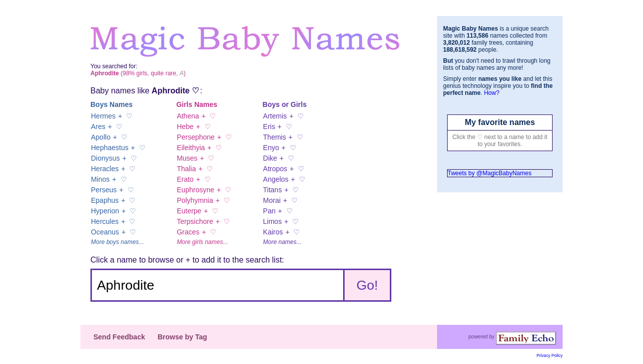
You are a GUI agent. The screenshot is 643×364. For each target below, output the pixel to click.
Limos (273, 221)
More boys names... (117, 242)
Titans (273, 190)
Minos (100, 179)
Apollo (101, 137)
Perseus (104, 190)
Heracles (105, 169)
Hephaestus (110, 148)
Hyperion (105, 211)
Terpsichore (195, 221)
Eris (269, 127)
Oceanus (105, 232)
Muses (187, 158)
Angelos (276, 179)
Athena (188, 116)
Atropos (275, 169)
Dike (270, 158)
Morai (272, 200)
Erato (185, 179)
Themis (275, 137)
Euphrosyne (196, 190)
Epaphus (105, 200)
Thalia (186, 169)
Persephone (196, 137)
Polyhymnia (195, 200)
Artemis (275, 116)
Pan (270, 211)
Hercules (105, 221)
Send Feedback (119, 337)
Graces (188, 232)
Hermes (103, 116)
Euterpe (189, 211)
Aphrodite (171, 91)
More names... (283, 242)
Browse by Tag (183, 337)
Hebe (185, 127)
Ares (98, 127)
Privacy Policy (550, 355)
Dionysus (105, 158)
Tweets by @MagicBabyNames (490, 173)
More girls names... (202, 242)
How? (492, 93)
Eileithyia (191, 148)
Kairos (273, 232)
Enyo (271, 148)
